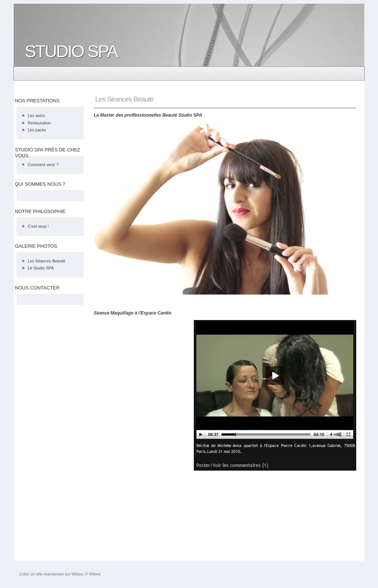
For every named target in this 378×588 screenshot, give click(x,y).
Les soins (36, 116)
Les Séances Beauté (47, 261)
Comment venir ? (43, 165)
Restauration (39, 123)
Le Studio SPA (41, 268)
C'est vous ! (38, 226)
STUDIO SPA (71, 51)
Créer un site (31, 574)
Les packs (37, 130)
